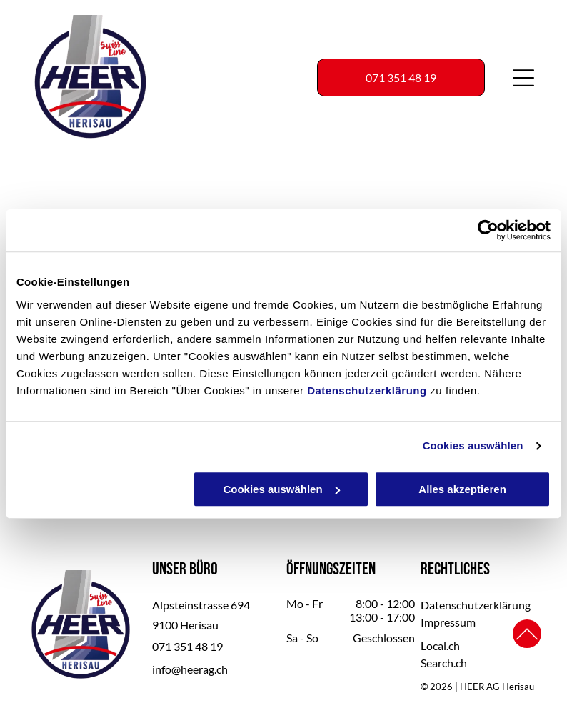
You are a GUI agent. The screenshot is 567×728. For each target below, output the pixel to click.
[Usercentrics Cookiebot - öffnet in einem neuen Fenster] (488, 231)
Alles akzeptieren (462, 489)
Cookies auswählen (473, 446)
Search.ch (444, 663)
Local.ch (440, 645)
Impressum (448, 622)
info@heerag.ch (190, 669)
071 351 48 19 (187, 646)
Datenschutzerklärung (367, 390)
